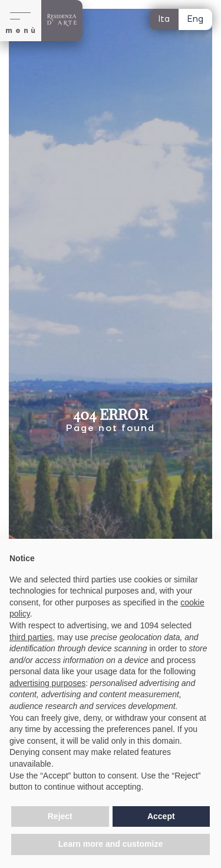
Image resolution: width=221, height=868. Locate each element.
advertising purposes (47, 683)
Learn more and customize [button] (111, 844)
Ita (164, 19)
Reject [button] (60, 816)
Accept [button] (161, 816)
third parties (31, 637)
